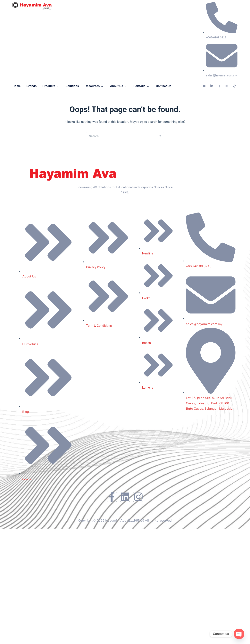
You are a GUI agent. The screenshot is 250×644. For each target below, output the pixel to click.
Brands (32, 86)
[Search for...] (121, 136)
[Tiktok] (235, 86)
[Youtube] (204, 86)
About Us (119, 86)
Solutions (72, 86)
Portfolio (142, 86)
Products (51, 86)
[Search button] (160, 136)
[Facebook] (219, 86)
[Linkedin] (212, 86)
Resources (95, 86)
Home (17, 86)
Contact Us (164, 86)
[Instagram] (227, 86)
